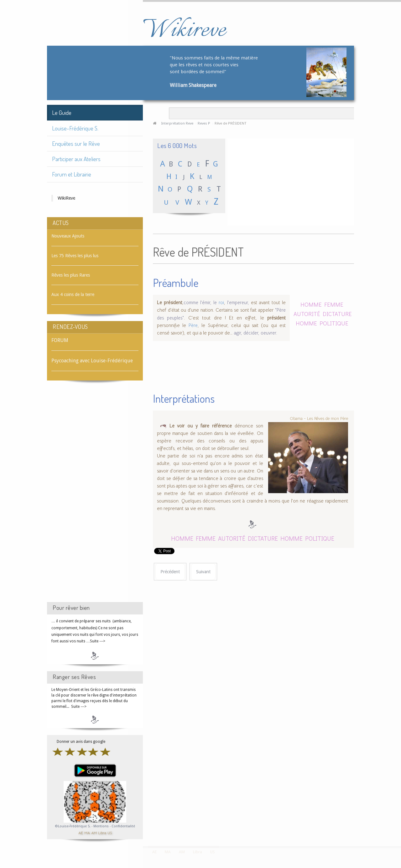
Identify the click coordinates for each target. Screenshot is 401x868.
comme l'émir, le (200, 303)
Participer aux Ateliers (76, 159)
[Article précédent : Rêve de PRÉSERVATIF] (170, 572)
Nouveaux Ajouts (68, 236)
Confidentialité (123, 826)
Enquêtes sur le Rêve (76, 143)
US (110, 832)
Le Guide (62, 112)
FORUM (60, 340)
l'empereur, (238, 303)
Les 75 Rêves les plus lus (75, 256)
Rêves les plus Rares (71, 275)
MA (87, 832)
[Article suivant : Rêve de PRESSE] (203, 572)
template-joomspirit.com (399, 823)
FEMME (334, 304)
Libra (102, 832)
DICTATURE (337, 314)
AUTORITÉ (307, 314)
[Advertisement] (95, 497)
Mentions (102, 826)
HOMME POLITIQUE (322, 323)
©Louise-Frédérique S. (73, 826)
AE (81, 832)
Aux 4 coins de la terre (73, 294)
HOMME (311, 304)
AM (94, 832)
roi (221, 303)
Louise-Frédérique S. (75, 128)
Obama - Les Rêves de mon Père (319, 419)
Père (193, 325)
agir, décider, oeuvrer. (256, 333)
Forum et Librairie (72, 174)
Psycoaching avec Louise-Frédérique (92, 361)
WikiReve (66, 198)
